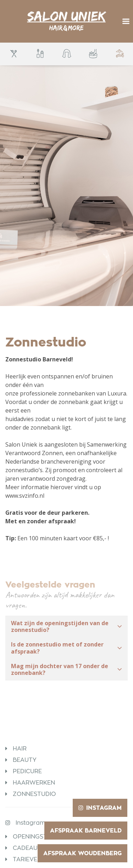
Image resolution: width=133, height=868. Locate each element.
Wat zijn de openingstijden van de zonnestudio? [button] (66, 626)
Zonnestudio (34, 794)
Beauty (25, 760)
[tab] (66, 626)
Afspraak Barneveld (86, 831)
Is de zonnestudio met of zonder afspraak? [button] (66, 648)
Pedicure (27, 771)
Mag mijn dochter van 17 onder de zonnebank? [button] (66, 669)
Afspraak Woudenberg (82, 853)
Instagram (31, 823)
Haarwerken (34, 783)
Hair (20, 749)
